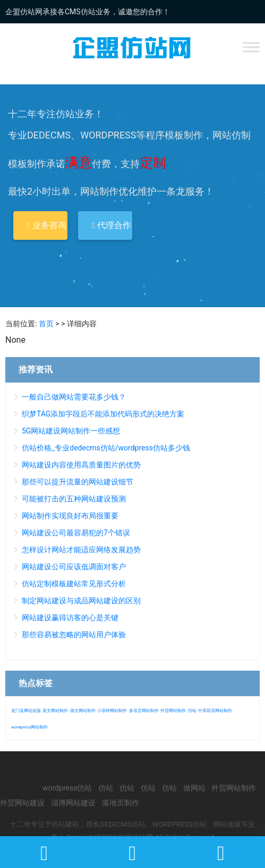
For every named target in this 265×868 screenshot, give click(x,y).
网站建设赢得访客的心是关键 (70, 618)
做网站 (194, 788)
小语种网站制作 (112, 711)
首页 (46, 324)
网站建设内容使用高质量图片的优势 (81, 465)
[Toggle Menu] (251, 47)
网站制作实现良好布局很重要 (70, 516)
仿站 (192, 711)
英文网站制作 (55, 711)
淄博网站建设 (73, 803)
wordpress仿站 (67, 788)
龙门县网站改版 (26, 711)
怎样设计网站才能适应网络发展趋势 (81, 550)
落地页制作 (121, 803)
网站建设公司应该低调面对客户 (74, 567)
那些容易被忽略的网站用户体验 (74, 635)
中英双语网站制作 (215, 711)
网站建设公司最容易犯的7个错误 (76, 533)
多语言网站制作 (144, 711)
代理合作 (112, 225)
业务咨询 (47, 225)
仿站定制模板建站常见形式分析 (74, 584)
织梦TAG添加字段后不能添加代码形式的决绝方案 (103, 414)
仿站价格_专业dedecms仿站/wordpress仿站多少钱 (106, 448)
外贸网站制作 (173, 711)
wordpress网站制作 (29, 727)
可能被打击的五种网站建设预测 (74, 499)
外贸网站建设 (22, 803)
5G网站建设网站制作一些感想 (71, 431)
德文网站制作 (83, 711)
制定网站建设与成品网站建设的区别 (81, 601)
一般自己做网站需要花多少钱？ (74, 397)
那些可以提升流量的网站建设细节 (78, 482)
